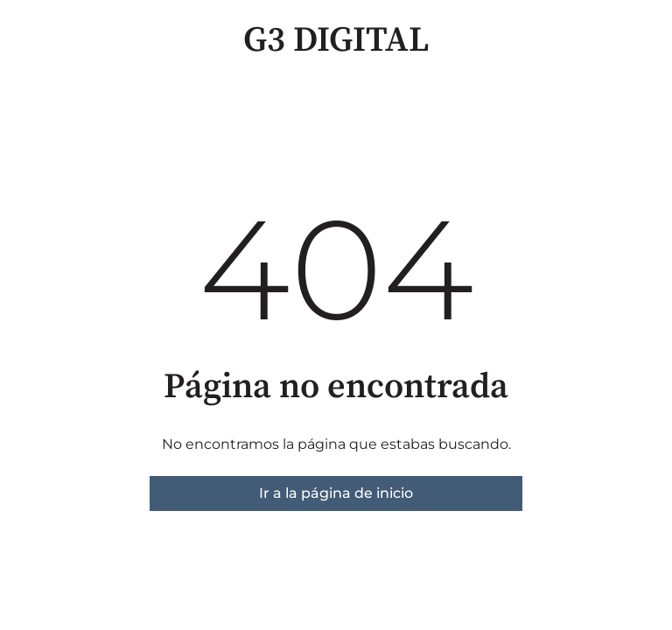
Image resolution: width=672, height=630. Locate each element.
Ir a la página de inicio (336, 493)
